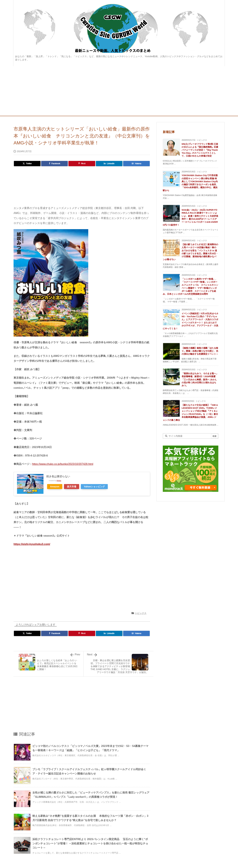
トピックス (141, 613)
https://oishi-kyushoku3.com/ (32, 544)
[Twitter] (27, 164)
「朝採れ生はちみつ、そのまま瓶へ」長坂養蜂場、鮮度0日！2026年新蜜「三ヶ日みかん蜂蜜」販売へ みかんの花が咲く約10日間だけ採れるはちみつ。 (200, 379)
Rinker (59, 481)
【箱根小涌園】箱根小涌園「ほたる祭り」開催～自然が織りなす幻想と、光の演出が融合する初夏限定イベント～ (200, 351)
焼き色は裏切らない (58, 476)
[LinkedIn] (109, 164)
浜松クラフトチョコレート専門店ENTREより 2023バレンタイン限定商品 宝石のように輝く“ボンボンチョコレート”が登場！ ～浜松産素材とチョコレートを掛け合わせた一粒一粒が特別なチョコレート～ (90, 843)
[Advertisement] (119, 91)
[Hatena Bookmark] (136, 164)
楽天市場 (72, 487)
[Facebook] (54, 164)
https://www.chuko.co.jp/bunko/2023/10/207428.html (63, 464)
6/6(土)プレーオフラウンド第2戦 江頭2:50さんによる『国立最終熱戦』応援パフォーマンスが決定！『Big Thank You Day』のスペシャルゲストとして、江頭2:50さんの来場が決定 (200, 150)
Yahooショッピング (94, 487)
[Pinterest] (82, 164)
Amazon (55, 487)
